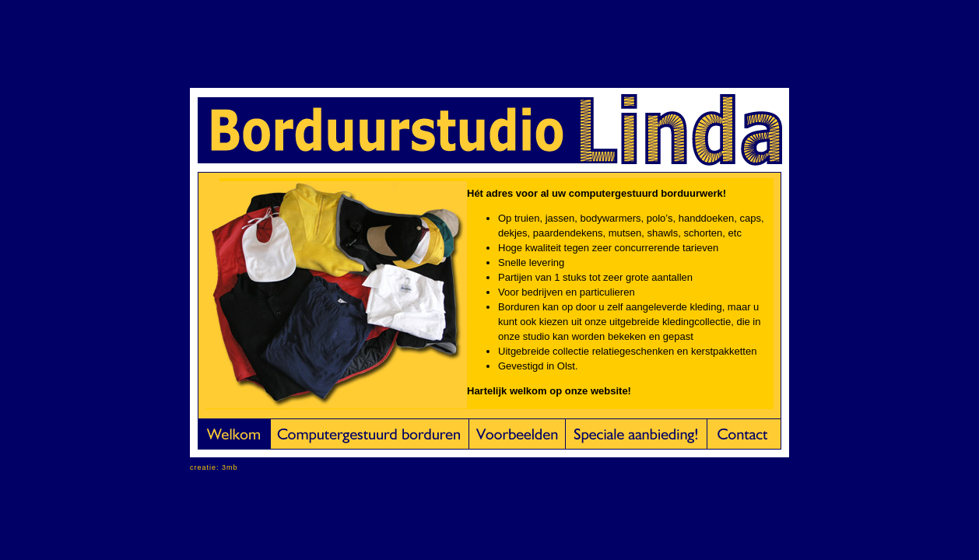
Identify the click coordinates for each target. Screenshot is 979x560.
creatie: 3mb (214, 467)
